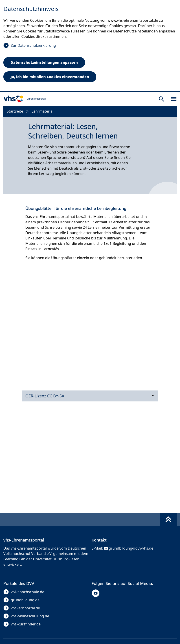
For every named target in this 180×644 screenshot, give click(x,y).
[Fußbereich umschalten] (168, 519)
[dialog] (90, 46)
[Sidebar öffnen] (174, 99)
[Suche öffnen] (161, 99)
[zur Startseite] (23, 99)
